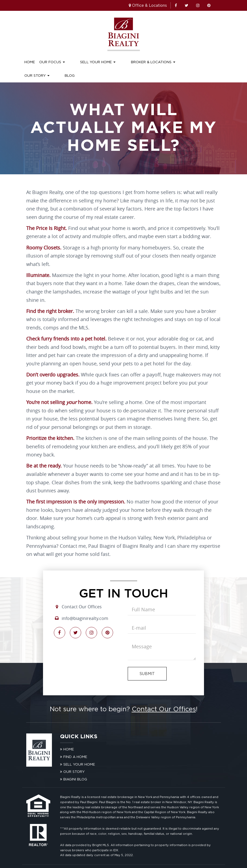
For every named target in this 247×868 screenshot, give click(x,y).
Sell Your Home (87, 62)
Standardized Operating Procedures (188, 859)
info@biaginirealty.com (85, 605)
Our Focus (52, 62)
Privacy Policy (124, 859)
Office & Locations (149, 5)
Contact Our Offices (82, 593)
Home (30, 62)
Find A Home (75, 743)
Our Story (170, 62)
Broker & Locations (131, 62)
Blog (192, 62)
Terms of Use (148, 859)
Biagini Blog (75, 766)
